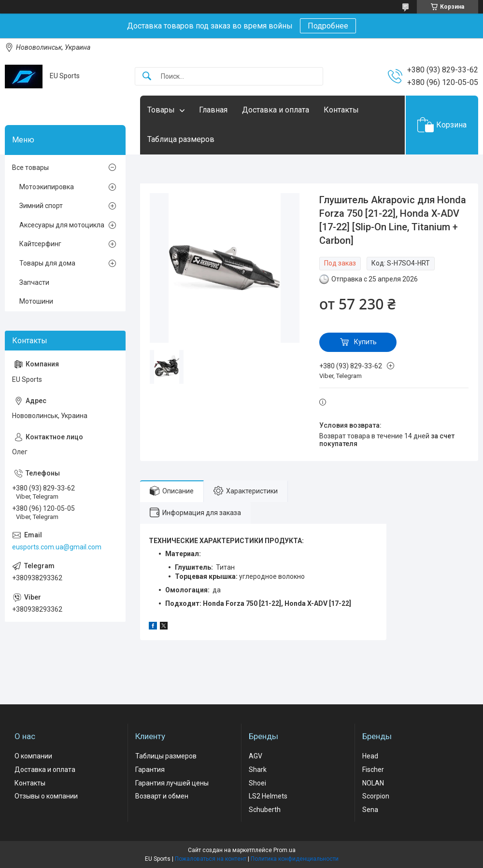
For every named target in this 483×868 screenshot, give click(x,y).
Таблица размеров (181, 139)
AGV (256, 756)
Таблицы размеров (166, 756)
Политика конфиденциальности (295, 859)
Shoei (257, 783)
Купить (365, 342)
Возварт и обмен (162, 796)
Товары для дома (47, 263)
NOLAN (373, 783)
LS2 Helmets (268, 796)
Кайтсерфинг (40, 244)
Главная (213, 110)
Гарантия (150, 770)
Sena (370, 810)
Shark (258, 770)
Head (370, 756)
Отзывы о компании (46, 796)
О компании (33, 756)
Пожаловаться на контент (211, 859)
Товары (161, 110)
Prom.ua (284, 850)
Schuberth (265, 810)
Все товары (30, 168)
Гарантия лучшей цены (172, 783)
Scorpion (376, 796)
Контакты (341, 110)
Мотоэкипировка (47, 187)
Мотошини (36, 301)
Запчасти (34, 282)
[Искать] (147, 77)
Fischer (373, 770)
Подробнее (328, 26)
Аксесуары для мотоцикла (62, 225)
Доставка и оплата (276, 110)
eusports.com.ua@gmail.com (57, 547)
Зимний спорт (41, 206)
